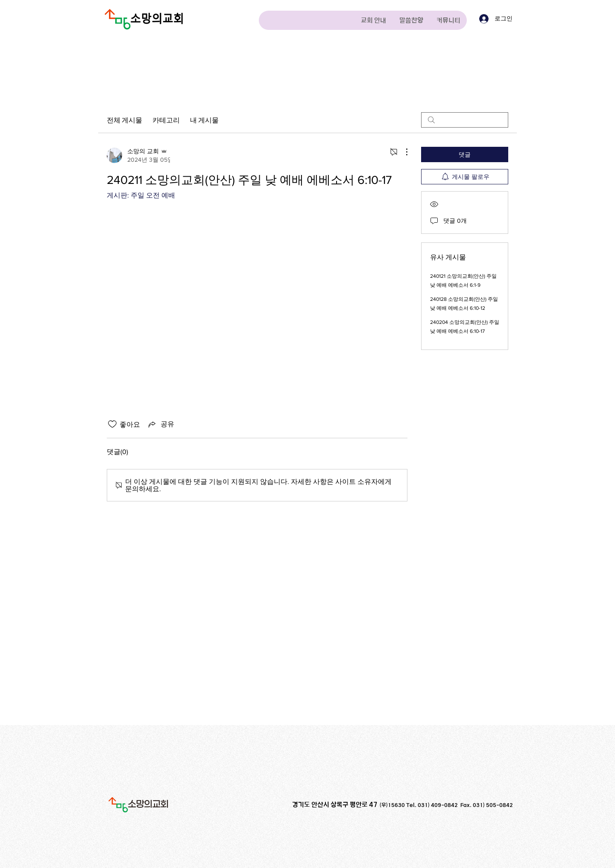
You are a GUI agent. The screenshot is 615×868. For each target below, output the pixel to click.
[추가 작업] (402, 152)
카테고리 (166, 120)
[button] (373, 20)
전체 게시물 (124, 120)
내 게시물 (204, 120)
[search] (465, 120)
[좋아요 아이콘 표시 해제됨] (112, 424)
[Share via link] (161, 424)
